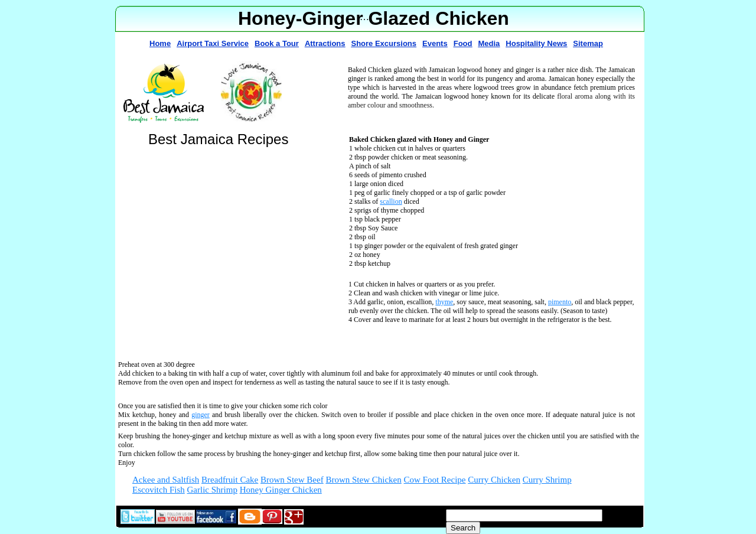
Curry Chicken (494, 480)
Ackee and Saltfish (166, 480)
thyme (444, 302)
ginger (201, 415)
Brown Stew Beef (292, 480)
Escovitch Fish (159, 490)
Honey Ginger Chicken (281, 490)
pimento (560, 302)
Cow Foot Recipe (435, 480)
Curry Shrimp (547, 480)
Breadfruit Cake (230, 480)
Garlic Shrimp (212, 490)
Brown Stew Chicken (363, 480)
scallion (391, 201)
